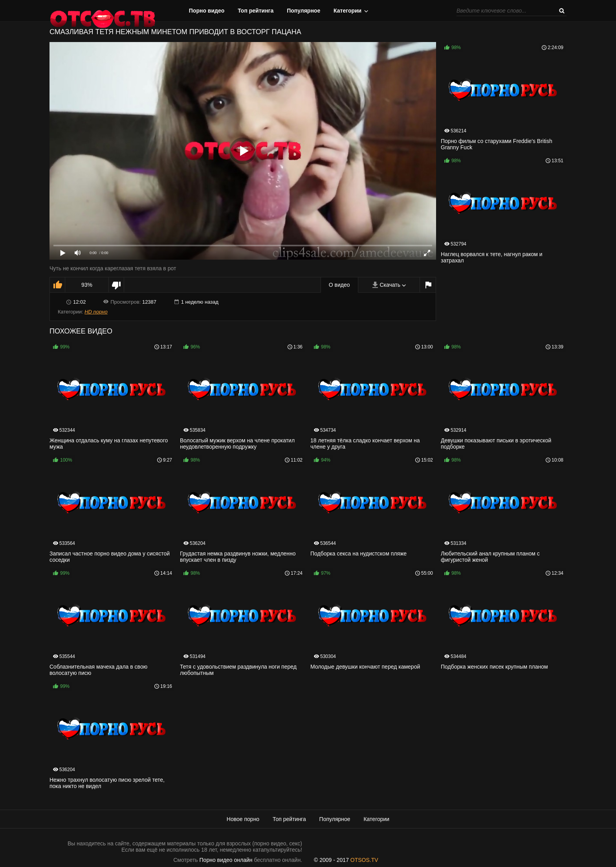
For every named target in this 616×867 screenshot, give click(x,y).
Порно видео (207, 11)
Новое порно (243, 819)
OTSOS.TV (364, 860)
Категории (347, 11)
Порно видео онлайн (226, 860)
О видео (339, 285)
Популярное (303, 11)
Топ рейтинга (256, 11)
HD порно (96, 312)
